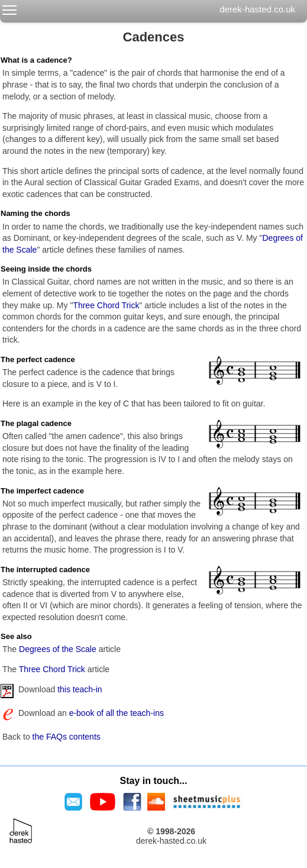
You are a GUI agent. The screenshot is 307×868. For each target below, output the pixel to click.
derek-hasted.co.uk (257, 9)
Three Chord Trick (106, 305)
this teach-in (80, 689)
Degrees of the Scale (58, 649)
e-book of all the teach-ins (117, 713)
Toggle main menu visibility (10, 7)
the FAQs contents (67, 737)
